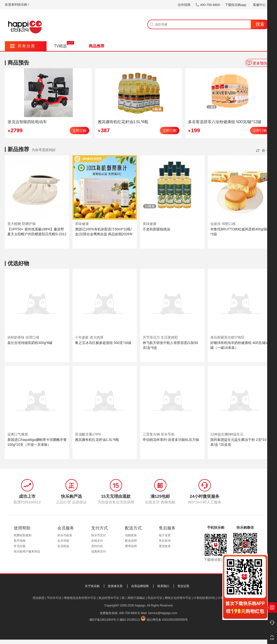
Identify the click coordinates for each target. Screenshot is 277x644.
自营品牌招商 (140, 586)
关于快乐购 (92, 586)
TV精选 (60, 46)
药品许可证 (155, 598)
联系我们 (163, 586)
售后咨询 (165, 541)
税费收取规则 (23, 535)
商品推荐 (97, 46)
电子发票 (165, 535)
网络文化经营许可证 (178, 598)
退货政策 (165, 546)
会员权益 (63, 546)
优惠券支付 (99, 552)
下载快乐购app (236, 5)
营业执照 (38, 598)
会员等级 (63, 541)
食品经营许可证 (109, 598)
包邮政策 (131, 535)
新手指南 (20, 541)
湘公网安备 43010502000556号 (167, 620)
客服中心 (261, 5)
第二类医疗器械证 (133, 598)
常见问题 (20, 546)
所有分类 (23, 46)
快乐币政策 (65, 535)
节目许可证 (54, 598)
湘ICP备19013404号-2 (104, 620)
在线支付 (97, 541)
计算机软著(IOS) (204, 598)
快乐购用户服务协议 (27, 552)
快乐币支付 (99, 535)
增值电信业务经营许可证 (80, 598)
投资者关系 (115, 586)
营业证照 (183, 586)
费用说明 (131, 546)
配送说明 (131, 541)
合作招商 (184, 5)
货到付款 (97, 546)
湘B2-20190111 (130, 620)
